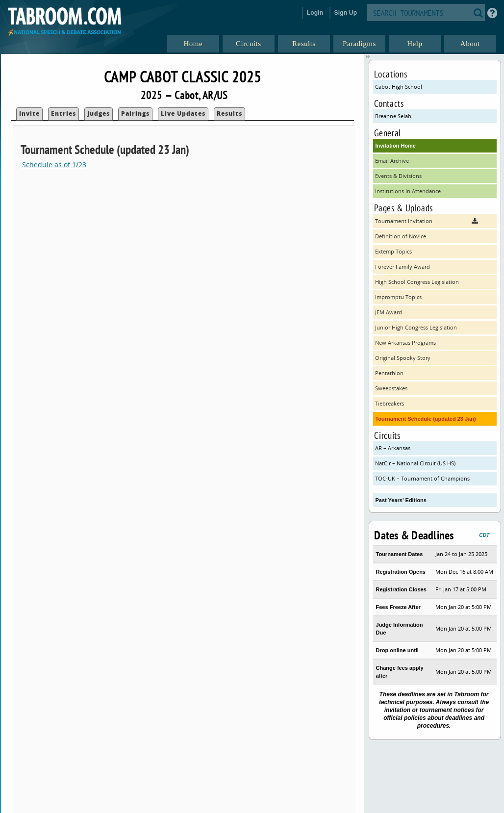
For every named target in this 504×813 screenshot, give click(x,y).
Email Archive (392, 161)
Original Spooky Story (403, 358)
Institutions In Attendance (408, 191)
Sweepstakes (391, 388)
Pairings (135, 114)
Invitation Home (395, 146)
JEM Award (389, 312)
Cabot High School (399, 87)
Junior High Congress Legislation (416, 327)
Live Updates (183, 114)
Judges (99, 114)
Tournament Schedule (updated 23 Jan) (425, 419)
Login (315, 13)
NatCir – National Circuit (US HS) (415, 463)
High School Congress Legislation (417, 282)
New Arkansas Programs (405, 343)
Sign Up (346, 13)
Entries (63, 114)
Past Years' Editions (401, 500)
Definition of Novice (401, 236)
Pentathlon (389, 373)
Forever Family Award (403, 267)
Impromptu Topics (398, 297)
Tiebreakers (390, 403)
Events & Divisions (398, 176)
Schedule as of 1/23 (54, 165)
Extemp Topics (393, 251)
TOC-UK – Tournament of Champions (422, 478)
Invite (29, 114)
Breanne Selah (393, 116)
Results (229, 114)
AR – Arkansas (393, 448)
